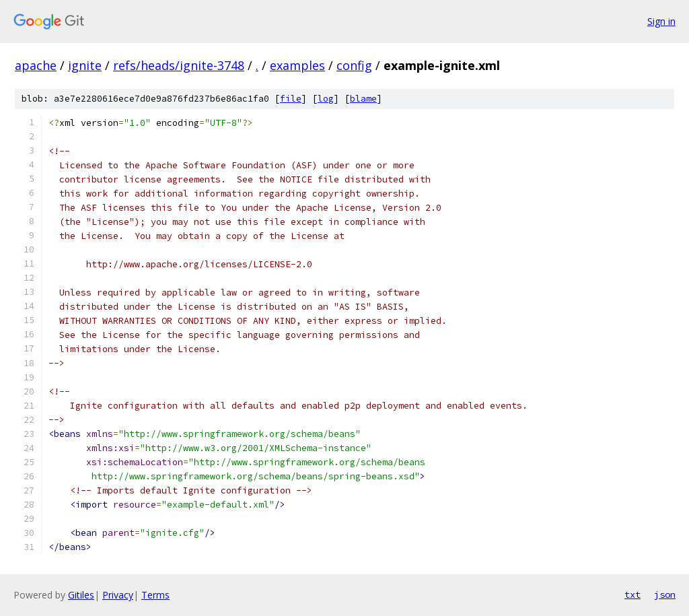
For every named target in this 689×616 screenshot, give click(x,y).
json (665, 594)
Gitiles (81, 595)
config (354, 65)
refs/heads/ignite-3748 (179, 65)
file (291, 99)
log (326, 99)
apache (36, 65)
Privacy (118, 595)
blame (363, 99)
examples (297, 65)
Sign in (661, 21)
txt (632, 594)
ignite (85, 65)
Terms (155, 595)
